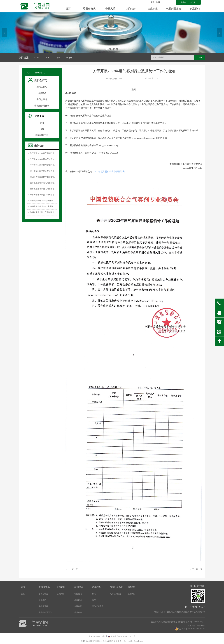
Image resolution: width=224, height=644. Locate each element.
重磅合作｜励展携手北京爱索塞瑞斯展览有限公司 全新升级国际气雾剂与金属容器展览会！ (43, 177)
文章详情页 (30, 78)
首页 (28, 73)
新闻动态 (39, 73)
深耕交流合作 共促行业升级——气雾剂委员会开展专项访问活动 (43, 201)
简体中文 (184, 2)
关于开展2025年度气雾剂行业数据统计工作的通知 (43, 153)
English (192, 2)
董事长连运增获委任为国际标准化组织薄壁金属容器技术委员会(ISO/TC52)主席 (43, 183)
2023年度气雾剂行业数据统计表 (109, 172)
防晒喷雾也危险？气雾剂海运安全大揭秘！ (43, 212)
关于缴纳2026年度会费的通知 (42, 159)
